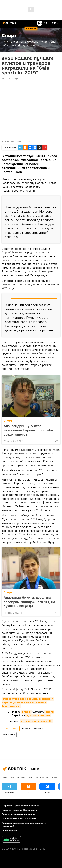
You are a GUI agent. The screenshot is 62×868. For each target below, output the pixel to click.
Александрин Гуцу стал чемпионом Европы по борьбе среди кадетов (28, 430)
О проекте (7, 806)
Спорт (8, 421)
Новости (26, 728)
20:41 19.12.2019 (10, 79)
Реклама (6, 810)
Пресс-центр (30, 810)
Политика (8, 778)
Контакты (17, 810)
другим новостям (38, 715)
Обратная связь (10, 831)
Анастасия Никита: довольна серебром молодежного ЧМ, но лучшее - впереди (29, 602)
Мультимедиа (9, 735)
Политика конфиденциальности (18, 814)
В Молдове (39, 728)
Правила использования (27, 806)
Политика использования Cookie (19, 819)
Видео (15, 728)
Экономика (25, 778)
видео (26, 712)
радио (49, 712)
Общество (42, 778)
